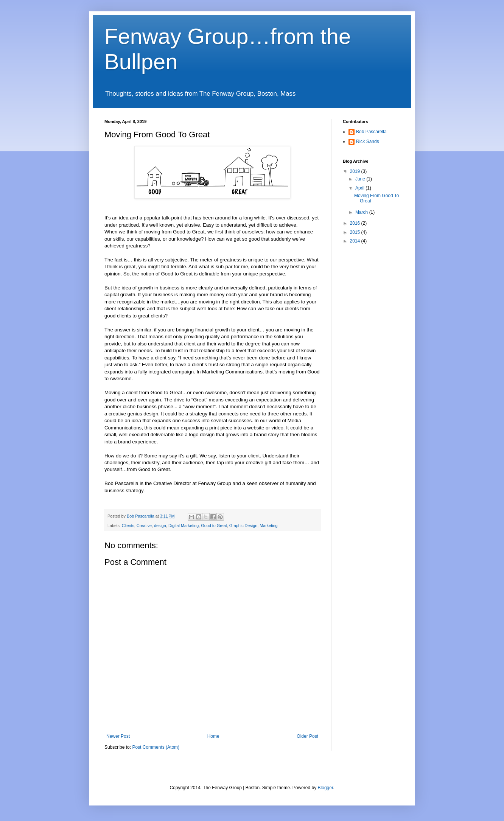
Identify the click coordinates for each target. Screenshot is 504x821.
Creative (144, 526)
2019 (356, 171)
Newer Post (118, 736)
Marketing (268, 526)
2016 (356, 223)
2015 (356, 232)
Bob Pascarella (371, 132)
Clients (128, 526)
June (361, 179)
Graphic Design (243, 526)
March (362, 212)
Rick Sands (368, 141)
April (360, 188)
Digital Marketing (184, 526)
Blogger (326, 788)
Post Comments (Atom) (156, 747)
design (160, 526)
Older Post (307, 736)
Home (213, 736)
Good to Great (214, 526)
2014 (356, 241)
